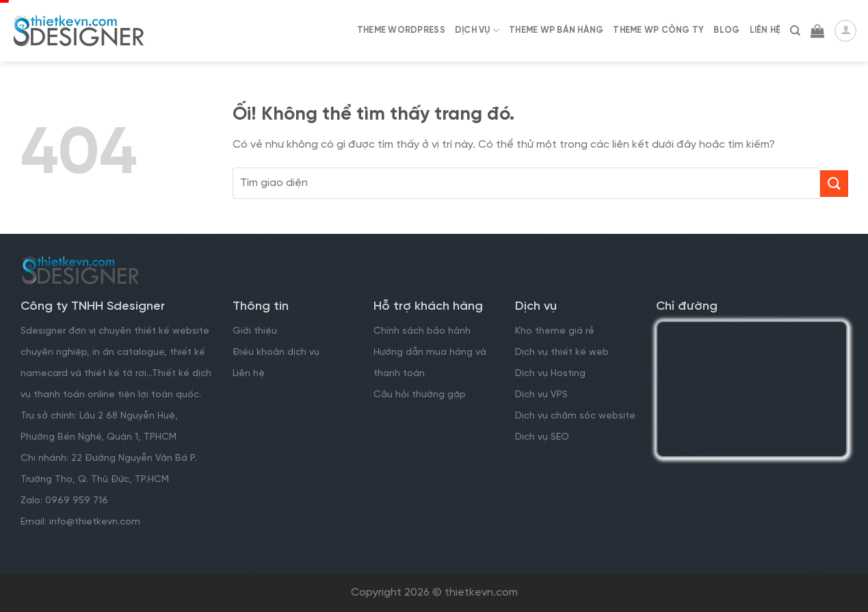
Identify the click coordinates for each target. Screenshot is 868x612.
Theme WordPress (401, 30)
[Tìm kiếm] (795, 31)
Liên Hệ (765, 30)
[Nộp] (834, 184)
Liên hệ (249, 374)
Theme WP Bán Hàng (556, 30)
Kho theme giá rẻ (555, 331)
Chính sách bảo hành (422, 331)
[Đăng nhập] (845, 31)
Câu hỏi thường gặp (420, 395)
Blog (726, 30)
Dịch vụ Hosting (550, 374)
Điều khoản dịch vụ (276, 352)
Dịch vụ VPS (541, 395)
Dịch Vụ (477, 30)
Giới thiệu (255, 331)
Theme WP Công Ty (658, 30)
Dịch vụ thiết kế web (563, 352)
